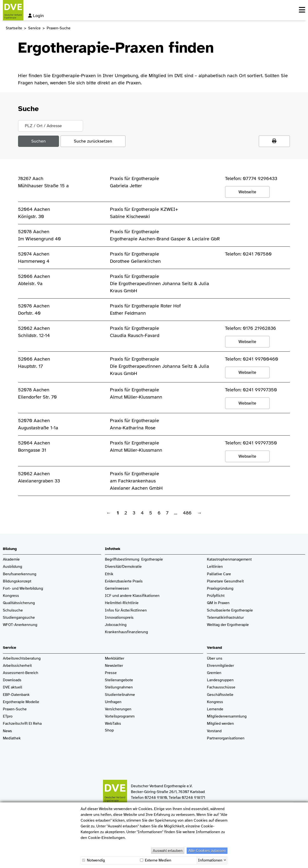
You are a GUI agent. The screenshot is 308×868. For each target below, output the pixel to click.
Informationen (210, 860)
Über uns (215, 659)
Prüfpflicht (216, 596)
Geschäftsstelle (220, 695)
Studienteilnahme (120, 695)
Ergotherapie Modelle (21, 702)
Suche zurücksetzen (93, 141)
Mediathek (12, 738)
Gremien (214, 673)
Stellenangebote (119, 680)
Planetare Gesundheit (225, 581)
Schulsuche (13, 610)
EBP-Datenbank (16, 695)
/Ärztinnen (138, 610)
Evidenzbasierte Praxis (124, 581)
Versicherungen (118, 709)
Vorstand (214, 731)
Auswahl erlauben (168, 851)
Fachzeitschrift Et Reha (22, 724)
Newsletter (114, 666)
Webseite (247, 192)
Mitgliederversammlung (227, 716)
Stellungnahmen (119, 687)
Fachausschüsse (221, 687)
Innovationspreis (119, 618)
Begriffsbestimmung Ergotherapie (134, 559)
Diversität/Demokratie (123, 567)
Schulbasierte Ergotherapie (230, 610)
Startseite (14, 28)
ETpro (8, 716)
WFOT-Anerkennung (20, 625)
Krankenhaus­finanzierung (126, 632)
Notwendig (93, 860)
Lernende (215, 709)
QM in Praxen (218, 603)
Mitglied (214, 724)
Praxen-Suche (15, 709)
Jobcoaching (116, 625)
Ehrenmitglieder (220, 666)
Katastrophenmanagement (229, 559)
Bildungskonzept (17, 581)
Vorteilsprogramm (120, 716)
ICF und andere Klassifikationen (132, 596)
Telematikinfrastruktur (225, 618)
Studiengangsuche (19, 618)
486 (187, 513)
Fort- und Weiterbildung (23, 589)
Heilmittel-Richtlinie (122, 603)
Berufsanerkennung (20, 574)
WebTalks (113, 724)
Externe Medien (156, 860)
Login (36, 16)
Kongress (11, 596)
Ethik (109, 574)
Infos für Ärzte (117, 610)
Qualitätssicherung (19, 603)
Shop (109, 733)
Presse (111, 673)
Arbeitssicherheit (17, 666)
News (7, 731)
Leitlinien (215, 567)
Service (34, 28)
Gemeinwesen (117, 589)
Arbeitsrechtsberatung (22, 659)
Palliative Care (219, 574)
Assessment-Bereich (21, 673)
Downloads (12, 680)
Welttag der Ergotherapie (228, 625)
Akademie (11, 559)
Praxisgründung (220, 589)
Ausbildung (13, 567)
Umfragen (113, 702)
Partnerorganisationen (226, 738)
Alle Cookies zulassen (207, 851)
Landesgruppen (220, 680)
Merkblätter (115, 659)
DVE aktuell (13, 687)
